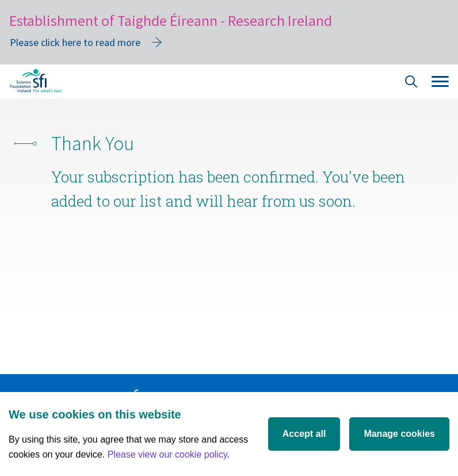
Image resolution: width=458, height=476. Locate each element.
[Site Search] (411, 83)
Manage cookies (399, 434)
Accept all (304, 434)
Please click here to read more (75, 42)
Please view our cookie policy (167, 454)
